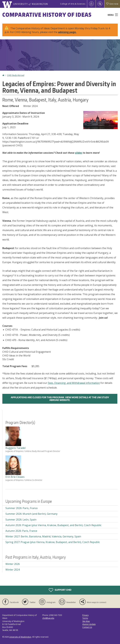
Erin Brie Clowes (15, 477)
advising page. (67, 32)
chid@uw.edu (48, 618)
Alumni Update (89, 624)
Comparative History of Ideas (47, 15)
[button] (100, 120)
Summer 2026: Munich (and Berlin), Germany (31, 514)
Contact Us (87, 627)
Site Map (86, 621)
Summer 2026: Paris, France (22, 508)
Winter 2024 (13, 570)
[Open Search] (100, 4)
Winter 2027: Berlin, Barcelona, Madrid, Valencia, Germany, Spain (43, 536)
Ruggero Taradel (15, 448)
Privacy (85, 615)
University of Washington (20, 637)
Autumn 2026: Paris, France (21, 531)
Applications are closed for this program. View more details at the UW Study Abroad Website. (60, 399)
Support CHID (60, 590)
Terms (85, 618)
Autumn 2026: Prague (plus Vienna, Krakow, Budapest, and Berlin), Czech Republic (53, 525)
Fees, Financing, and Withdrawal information (74, 383)
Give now (112, 4)
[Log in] (91, 4)
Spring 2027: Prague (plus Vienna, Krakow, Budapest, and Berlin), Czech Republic (53, 542)
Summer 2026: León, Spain (21, 520)
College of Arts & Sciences (73, 4)
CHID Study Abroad (16, 75)
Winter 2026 (13, 564)
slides (79, 153)
